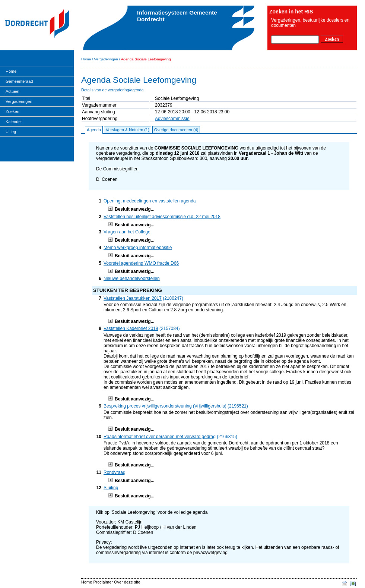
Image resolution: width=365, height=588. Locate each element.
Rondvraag (115, 472)
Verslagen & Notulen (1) (128, 130)
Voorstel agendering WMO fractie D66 (141, 263)
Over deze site (127, 582)
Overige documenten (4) (176, 130)
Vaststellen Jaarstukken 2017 (133, 298)
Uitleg (11, 132)
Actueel (12, 91)
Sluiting (111, 488)
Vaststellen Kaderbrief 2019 (131, 328)
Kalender (14, 122)
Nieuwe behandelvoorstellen (132, 279)
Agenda (94, 130)
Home (11, 71)
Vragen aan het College (127, 232)
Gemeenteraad (19, 81)
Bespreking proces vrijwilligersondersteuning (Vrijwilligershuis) (165, 406)
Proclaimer (103, 582)
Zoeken (12, 111)
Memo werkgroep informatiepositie (138, 248)
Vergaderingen (19, 101)
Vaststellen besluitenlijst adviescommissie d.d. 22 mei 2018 (162, 217)
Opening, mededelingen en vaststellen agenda (150, 201)
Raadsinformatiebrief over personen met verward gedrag (160, 437)
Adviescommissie (172, 119)
